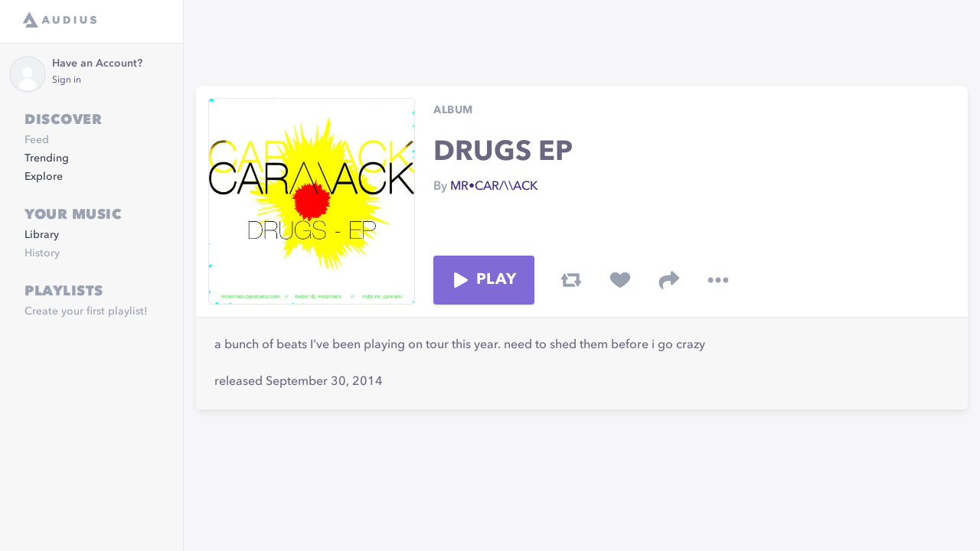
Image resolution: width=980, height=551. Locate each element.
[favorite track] (620, 280)
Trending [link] (47, 158)
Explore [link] (44, 177)
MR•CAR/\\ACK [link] (494, 187)
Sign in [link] (67, 80)
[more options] (718, 280)
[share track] (669, 280)
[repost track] (571, 280)
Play (484, 280)
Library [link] (42, 235)
